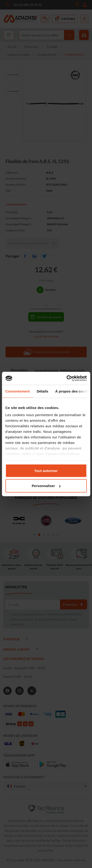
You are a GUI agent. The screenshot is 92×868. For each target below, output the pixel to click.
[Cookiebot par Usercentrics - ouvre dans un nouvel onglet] (66, 378)
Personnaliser (46, 486)
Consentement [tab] (17, 391)
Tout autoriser (46, 470)
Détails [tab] (42, 391)
